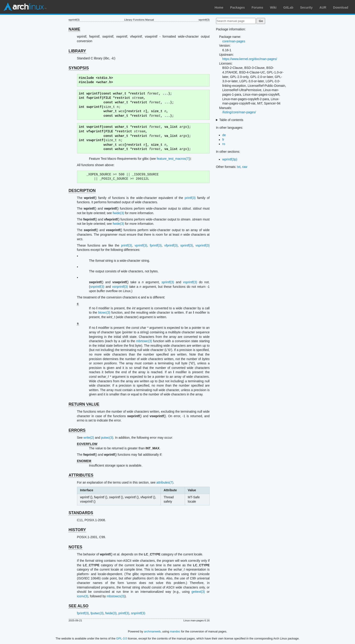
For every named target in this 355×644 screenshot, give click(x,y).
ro (224, 144)
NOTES (75, 547)
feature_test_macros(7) (173, 159)
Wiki (273, 7)
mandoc (175, 631)
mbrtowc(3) (144, 341)
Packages (238, 7)
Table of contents (231, 120)
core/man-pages (234, 41)
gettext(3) (198, 592)
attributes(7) (165, 482)
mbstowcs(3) (116, 596)
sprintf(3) (187, 245)
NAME (74, 29)
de (224, 135)
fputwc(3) (97, 613)
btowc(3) (104, 312)
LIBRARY (77, 51)
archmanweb (152, 631)
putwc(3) (107, 438)
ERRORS (77, 430)
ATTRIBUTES (81, 475)
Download (341, 7)
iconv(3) (83, 596)
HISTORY (77, 530)
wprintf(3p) (230, 159)
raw (245, 167)
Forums (257, 7)
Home (219, 7)
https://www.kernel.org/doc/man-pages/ (250, 59)
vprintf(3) (141, 245)
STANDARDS (81, 513)
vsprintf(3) (203, 245)
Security (306, 7)
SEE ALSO (79, 606)
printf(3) (190, 198)
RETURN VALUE (84, 404)
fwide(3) (118, 213)
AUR (323, 7)
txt (239, 167)
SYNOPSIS (79, 68)
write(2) (89, 438)
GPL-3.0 (122, 638)
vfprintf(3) (171, 245)
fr (223, 140)
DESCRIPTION (82, 191)
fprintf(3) (156, 245)
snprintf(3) (97, 287)
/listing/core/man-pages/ (239, 112)
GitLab (288, 7)
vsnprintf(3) (120, 287)
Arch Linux (25, 7)
